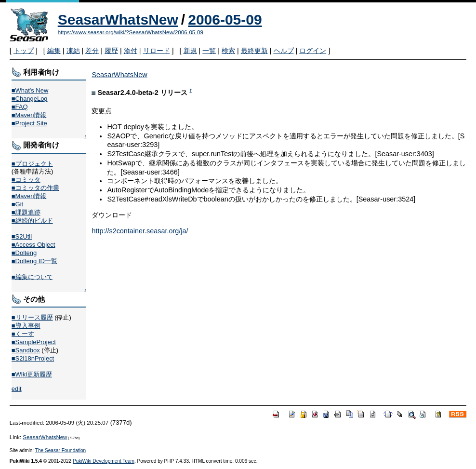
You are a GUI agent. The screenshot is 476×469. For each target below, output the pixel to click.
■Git (17, 204)
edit (17, 389)
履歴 (111, 51)
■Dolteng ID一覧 (34, 261)
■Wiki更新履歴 (32, 374)
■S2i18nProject (33, 358)
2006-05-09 (225, 20)
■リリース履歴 (32, 317)
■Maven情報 (29, 115)
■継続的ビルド (32, 221)
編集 (54, 51)
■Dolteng (24, 253)
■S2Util (22, 236)
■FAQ (20, 107)
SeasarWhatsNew (118, 20)
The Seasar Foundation (60, 450)
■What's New (30, 90)
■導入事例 (26, 326)
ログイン (313, 51)
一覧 (209, 51)
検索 (228, 51)
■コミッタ (26, 180)
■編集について (32, 277)
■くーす (23, 334)
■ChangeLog (30, 99)
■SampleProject (34, 342)
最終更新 (254, 51)
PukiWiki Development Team (104, 461)
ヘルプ (284, 51)
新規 (190, 51)
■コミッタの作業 (35, 188)
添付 (131, 51)
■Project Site (29, 123)
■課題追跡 (26, 212)
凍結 (73, 51)
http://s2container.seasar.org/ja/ (140, 231)
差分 (92, 51)
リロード (157, 51)
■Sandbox (26, 350)
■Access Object (33, 245)
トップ (24, 51)
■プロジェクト (32, 164)
